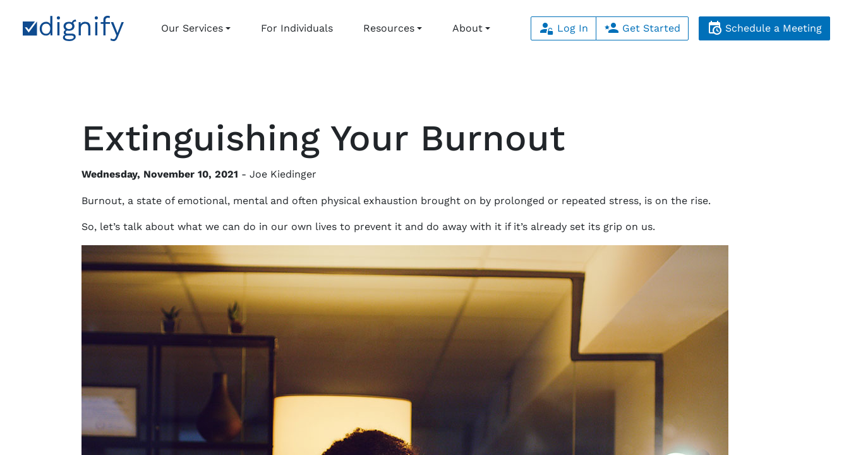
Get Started (642, 28)
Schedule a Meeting (764, 28)
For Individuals (297, 28)
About (467, 28)
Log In (564, 28)
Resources (389, 28)
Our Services (192, 28)
